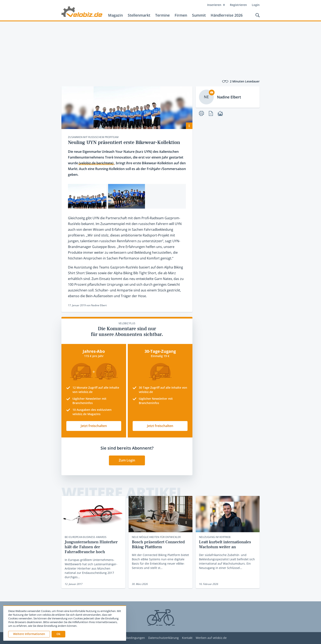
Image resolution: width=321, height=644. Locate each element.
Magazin (115, 15)
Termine (162, 15)
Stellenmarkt (139, 15)
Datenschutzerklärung (163, 638)
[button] (58, 634)
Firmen (181, 15)
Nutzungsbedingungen (129, 638)
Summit (199, 15)
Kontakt (187, 638)
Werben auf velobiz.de (211, 638)
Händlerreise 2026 (227, 15)
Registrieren (238, 5)
